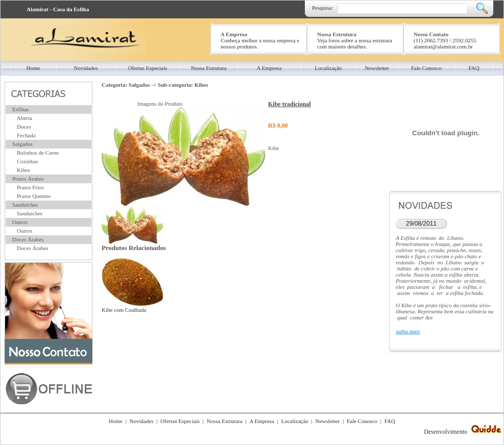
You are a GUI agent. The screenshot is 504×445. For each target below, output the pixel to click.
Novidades (142, 421)
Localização (295, 421)
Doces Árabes (28, 239)
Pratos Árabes (28, 179)
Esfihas (20, 109)
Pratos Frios (30, 187)
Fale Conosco (362, 421)
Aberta (25, 118)
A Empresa (262, 421)
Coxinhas (28, 161)
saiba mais (408, 331)
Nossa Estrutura (225, 421)
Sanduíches (25, 205)
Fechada (26, 135)
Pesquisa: (323, 8)
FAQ (390, 421)
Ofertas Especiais (180, 421)
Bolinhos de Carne (38, 153)
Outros (20, 222)
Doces (24, 127)
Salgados (22, 144)
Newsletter (328, 421)
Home (116, 421)
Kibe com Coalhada (132, 307)
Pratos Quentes (34, 196)
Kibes (23, 170)
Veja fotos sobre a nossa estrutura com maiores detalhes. (355, 43)
